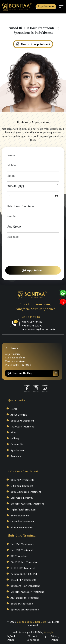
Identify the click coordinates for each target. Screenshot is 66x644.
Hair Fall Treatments (22, 544)
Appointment (46, 6)
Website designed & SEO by (33, 632)
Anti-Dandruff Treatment (25, 598)
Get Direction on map (33, 373)
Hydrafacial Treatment (23, 510)
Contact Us (17, 444)
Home (25, 44)
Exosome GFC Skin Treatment (27, 504)
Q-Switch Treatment (22, 486)
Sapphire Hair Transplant (25, 586)
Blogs (14, 433)
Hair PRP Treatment (22, 550)
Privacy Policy (55, 638)
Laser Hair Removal (22, 498)
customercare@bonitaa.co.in (39, 330)
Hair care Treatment (22, 427)
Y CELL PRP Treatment (23, 568)
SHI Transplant (19, 556)
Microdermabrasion (22, 527)
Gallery (15, 438)
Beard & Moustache (22, 604)
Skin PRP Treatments (22, 480)
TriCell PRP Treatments (23, 580)
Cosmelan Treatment (22, 521)
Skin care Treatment (22, 421)
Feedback (16, 456)
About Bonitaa (19, 415)
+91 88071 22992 (32, 326)
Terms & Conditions (33, 638)
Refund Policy (11, 638)
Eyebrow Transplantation (25, 610)
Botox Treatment (20, 516)
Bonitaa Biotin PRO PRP (24, 574)
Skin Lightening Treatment (26, 492)
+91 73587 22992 (32, 322)
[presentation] (34, 255)
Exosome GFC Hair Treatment (27, 592)
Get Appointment (33, 270)
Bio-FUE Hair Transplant (24, 562)
